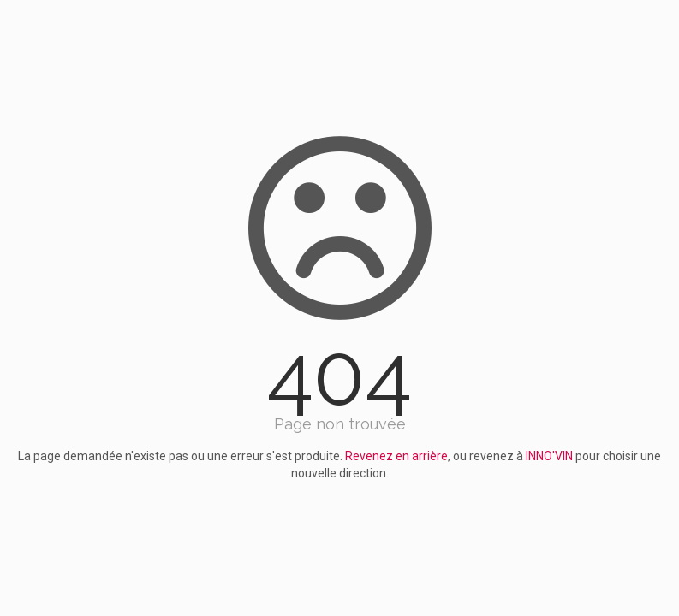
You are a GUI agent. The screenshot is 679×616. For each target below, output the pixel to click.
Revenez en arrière (396, 456)
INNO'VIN (549, 456)
